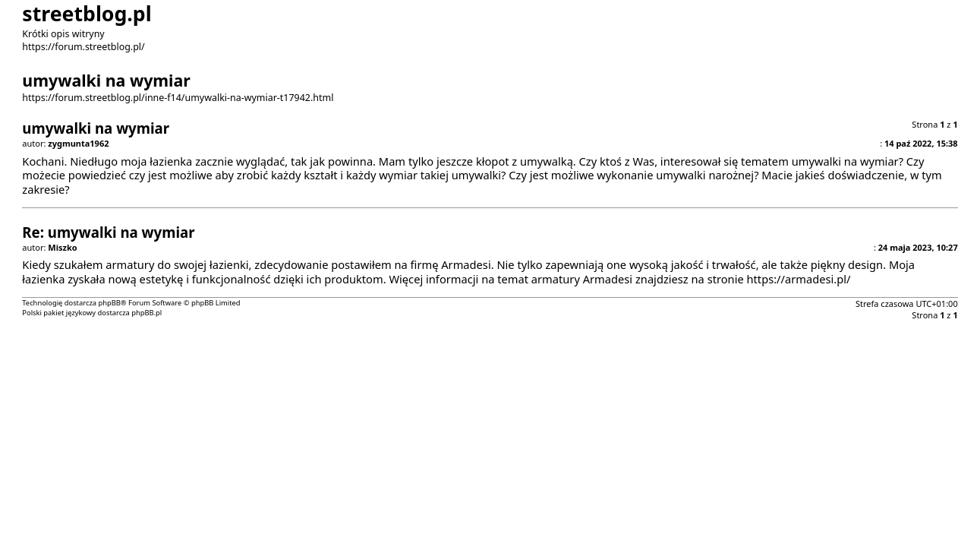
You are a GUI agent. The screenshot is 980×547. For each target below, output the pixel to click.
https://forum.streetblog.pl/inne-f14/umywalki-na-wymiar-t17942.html (178, 98)
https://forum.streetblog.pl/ (83, 47)
